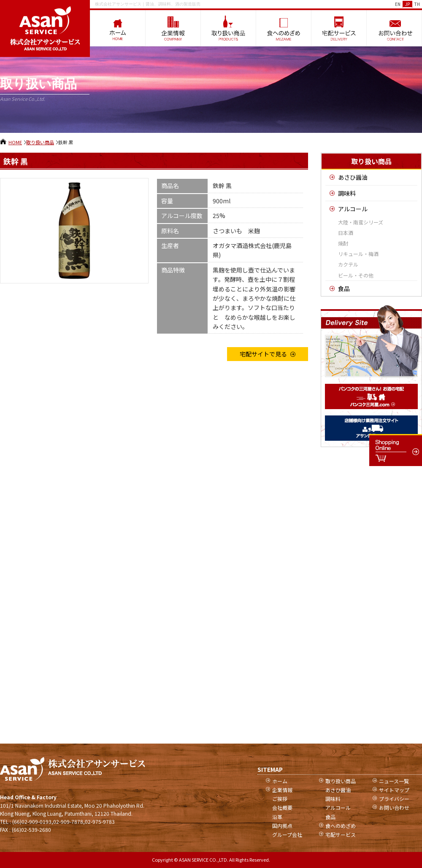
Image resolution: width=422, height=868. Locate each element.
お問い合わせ (394, 807)
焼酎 (343, 243)
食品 (344, 288)
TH (417, 4)
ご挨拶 (280, 799)
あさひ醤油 (353, 177)
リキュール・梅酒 (358, 254)
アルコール (353, 209)
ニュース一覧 (394, 781)
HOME (15, 142)
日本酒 (346, 233)
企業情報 (282, 790)
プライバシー (394, 799)
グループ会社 (287, 834)
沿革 (277, 817)
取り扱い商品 (40, 142)
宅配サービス (341, 834)
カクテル (348, 264)
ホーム (280, 781)
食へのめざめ (341, 826)
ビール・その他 (356, 275)
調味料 (347, 193)
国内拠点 (282, 826)
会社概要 (282, 807)
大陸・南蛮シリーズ (361, 222)
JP (407, 4)
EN (398, 4)
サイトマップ (394, 790)
